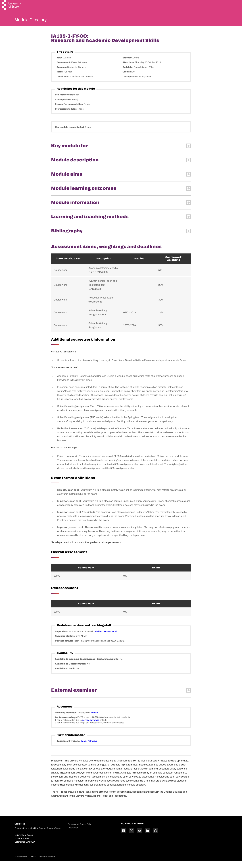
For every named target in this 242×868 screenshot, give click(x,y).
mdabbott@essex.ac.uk (106, 639)
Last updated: (131, 84)
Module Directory (36, 21)
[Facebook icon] (123, 838)
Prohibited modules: (66, 116)
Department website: (69, 748)
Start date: (129, 70)
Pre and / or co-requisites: (69, 112)
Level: (60, 84)
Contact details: (64, 648)
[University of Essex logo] (12, 5)
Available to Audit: (65, 676)
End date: (128, 74)
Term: (60, 79)
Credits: (127, 79)
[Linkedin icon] (148, 838)
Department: (64, 70)
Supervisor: (62, 639)
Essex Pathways (89, 748)
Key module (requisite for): (70, 135)
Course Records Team (50, 835)
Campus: (62, 74)
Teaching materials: (66, 720)
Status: (127, 65)
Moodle (94, 720)
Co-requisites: (63, 107)
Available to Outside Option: (71, 671)
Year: (60, 65)
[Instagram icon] (156, 838)
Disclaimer (73, 835)
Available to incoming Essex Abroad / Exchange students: (87, 666)
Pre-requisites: (64, 102)
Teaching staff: (64, 643)
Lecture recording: (66, 725)
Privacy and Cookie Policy (80, 832)
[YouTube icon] (140, 838)
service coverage (91, 727)
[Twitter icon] (131, 838)
